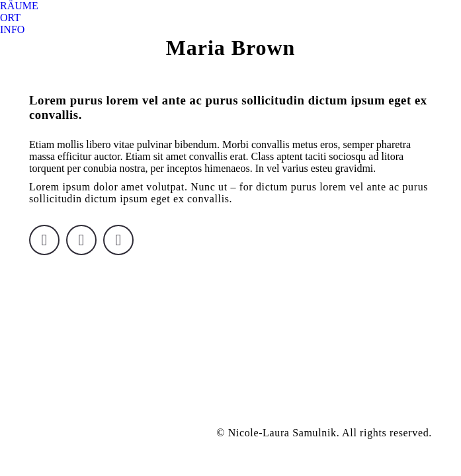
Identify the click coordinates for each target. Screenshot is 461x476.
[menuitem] (19, 6)
